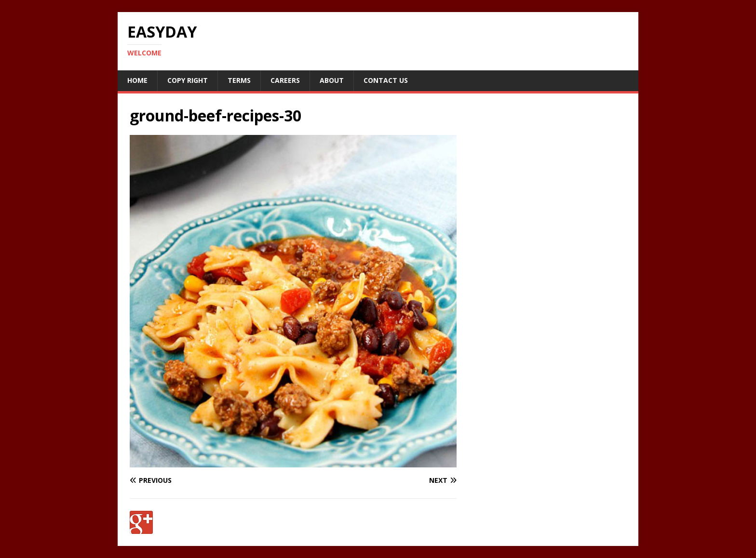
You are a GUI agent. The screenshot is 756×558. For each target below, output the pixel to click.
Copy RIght (188, 80)
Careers (285, 80)
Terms (239, 80)
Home (137, 80)
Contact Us (386, 80)
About (332, 80)
